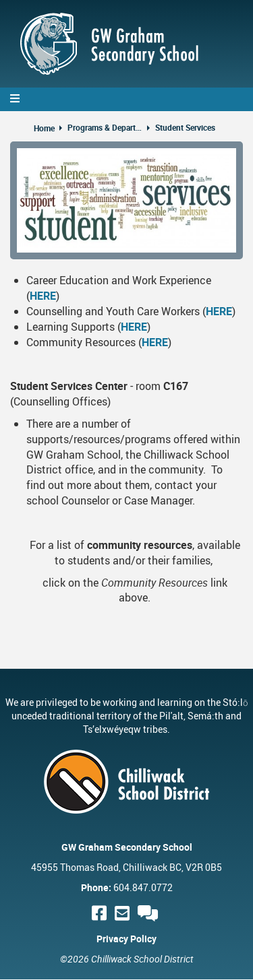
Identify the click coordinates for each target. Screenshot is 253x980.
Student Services (185, 127)
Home (44, 128)
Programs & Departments (105, 127)
